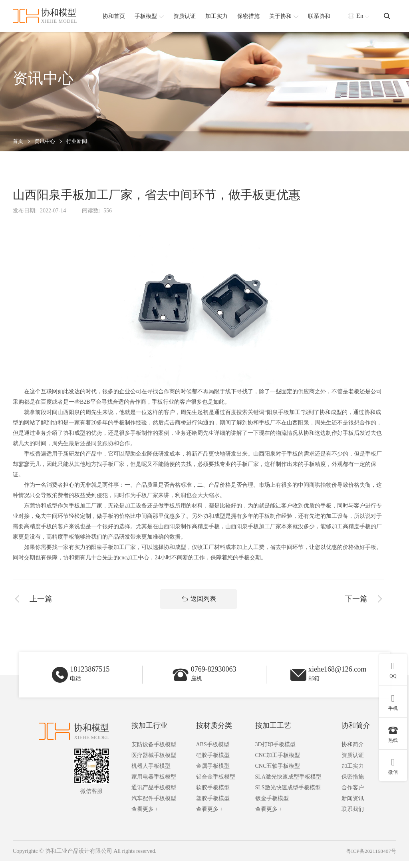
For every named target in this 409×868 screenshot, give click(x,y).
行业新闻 (80, 142)
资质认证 (353, 762)
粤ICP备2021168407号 (370, 858)
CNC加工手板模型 (278, 762)
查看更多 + (145, 816)
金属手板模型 (213, 773)
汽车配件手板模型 (154, 805)
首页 (18, 142)
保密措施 (353, 784)
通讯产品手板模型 (154, 794)
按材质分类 (214, 732)
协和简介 (356, 732)
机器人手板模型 (151, 773)
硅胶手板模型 (213, 762)
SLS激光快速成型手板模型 (288, 794)
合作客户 (353, 794)
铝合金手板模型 (216, 784)
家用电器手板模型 (154, 784)
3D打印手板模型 (275, 751)
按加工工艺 (273, 732)
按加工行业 (149, 732)
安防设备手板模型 (154, 751)
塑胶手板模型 (213, 805)
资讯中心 (46, 142)
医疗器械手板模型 (154, 762)
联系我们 (353, 816)
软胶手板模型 (213, 794)
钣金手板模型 (272, 805)
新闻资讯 (353, 805)
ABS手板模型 (213, 751)
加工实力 (353, 773)
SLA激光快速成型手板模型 (288, 784)
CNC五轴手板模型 (278, 773)
